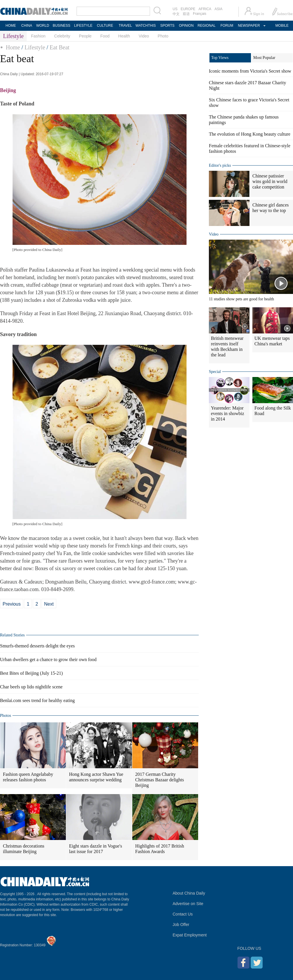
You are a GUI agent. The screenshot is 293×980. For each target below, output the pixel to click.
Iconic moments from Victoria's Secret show (250, 71)
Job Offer (181, 925)
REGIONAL (207, 26)
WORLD (43, 26)
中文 (176, 14)
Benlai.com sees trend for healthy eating (37, 700)
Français (200, 14)
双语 (186, 14)
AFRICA (205, 9)
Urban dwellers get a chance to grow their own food (48, 659)
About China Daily (189, 893)
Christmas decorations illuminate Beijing (24, 849)
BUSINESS (62, 26)
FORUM (227, 26)
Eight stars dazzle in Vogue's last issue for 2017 (96, 849)
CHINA (27, 26)
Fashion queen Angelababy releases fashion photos (28, 777)
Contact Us (183, 914)
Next (49, 604)
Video (144, 36)
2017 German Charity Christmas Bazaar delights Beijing (160, 780)
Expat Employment (190, 935)
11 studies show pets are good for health (242, 299)
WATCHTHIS (146, 26)
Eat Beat (59, 47)
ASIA (218, 9)
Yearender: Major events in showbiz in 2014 (228, 413)
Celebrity (62, 36)
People (85, 36)
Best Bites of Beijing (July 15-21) (31, 673)
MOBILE (282, 26)
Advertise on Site (188, 904)
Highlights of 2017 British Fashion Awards (160, 849)
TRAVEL (125, 26)
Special (215, 372)
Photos (6, 716)
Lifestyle (35, 47)
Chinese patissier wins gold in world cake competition (270, 181)
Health (124, 36)
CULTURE (105, 26)
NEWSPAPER (249, 26)
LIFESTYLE (83, 26)
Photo (163, 36)
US (175, 9)
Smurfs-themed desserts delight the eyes (37, 646)
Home (13, 47)
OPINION (186, 26)
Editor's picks (220, 165)
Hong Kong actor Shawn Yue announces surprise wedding (96, 777)
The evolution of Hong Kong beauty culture (250, 134)
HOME (11, 26)
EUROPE (188, 9)
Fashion (38, 36)
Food (105, 36)
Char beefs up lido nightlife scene (31, 687)
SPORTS (167, 26)
